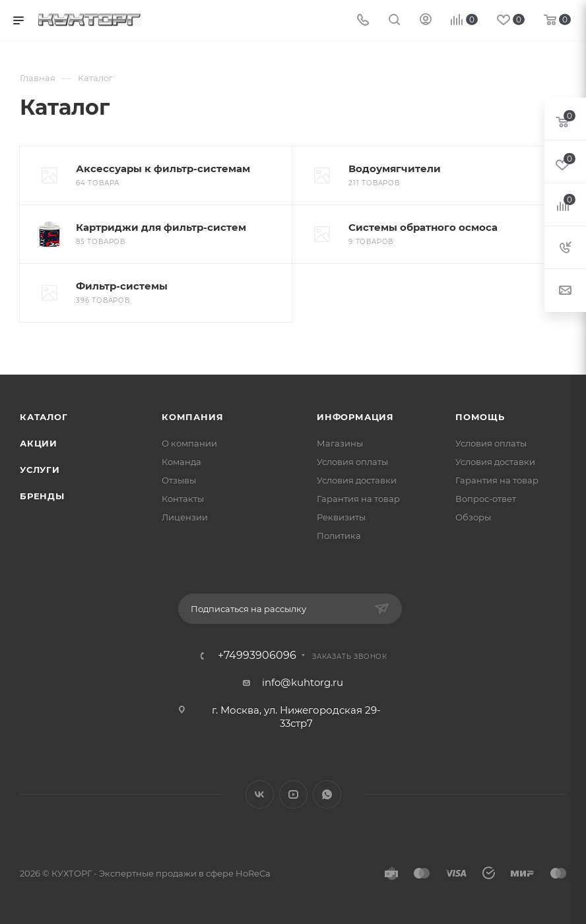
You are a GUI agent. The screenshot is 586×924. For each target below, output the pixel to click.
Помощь (480, 417)
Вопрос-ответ (486, 499)
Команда (181, 462)
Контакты (183, 499)
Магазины (340, 443)
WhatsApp (327, 794)
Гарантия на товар (358, 499)
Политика (339, 536)
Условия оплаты (352, 462)
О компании (189, 443)
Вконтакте (260, 794)
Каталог (44, 417)
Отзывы (179, 480)
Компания (192, 417)
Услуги (40, 470)
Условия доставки (357, 480)
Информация (355, 417)
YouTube (293, 794)
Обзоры (473, 517)
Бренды (42, 496)
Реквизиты (341, 517)
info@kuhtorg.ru (303, 682)
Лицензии (185, 517)
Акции (39, 443)
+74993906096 (257, 656)
